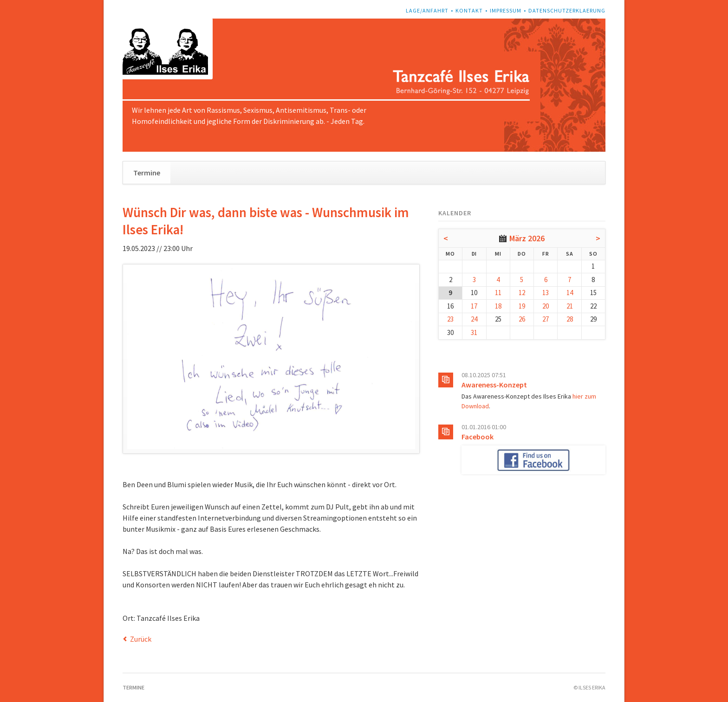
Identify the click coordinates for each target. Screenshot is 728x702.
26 (522, 319)
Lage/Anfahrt (427, 10)
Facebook (478, 437)
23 (450, 319)
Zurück (141, 639)
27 (546, 319)
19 (522, 306)
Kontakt (469, 10)
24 (474, 319)
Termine (147, 173)
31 (474, 332)
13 (546, 293)
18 (498, 306)
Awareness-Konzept (494, 385)
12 (522, 293)
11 (498, 293)
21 (570, 306)
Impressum (506, 10)
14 (570, 293)
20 (546, 306)
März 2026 (527, 238)
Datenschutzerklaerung (567, 10)
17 (474, 306)
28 (570, 319)
